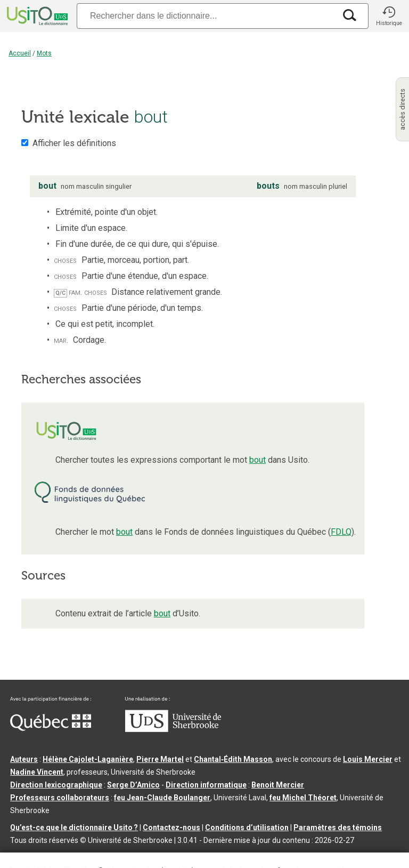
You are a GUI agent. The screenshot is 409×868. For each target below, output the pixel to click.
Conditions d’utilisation (247, 827)
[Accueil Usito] (36, 16)
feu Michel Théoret (303, 798)
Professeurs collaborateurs (60, 798)
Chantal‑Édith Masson (233, 759)
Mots (44, 53)
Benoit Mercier (278, 785)
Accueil (20, 53)
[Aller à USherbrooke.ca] (173, 729)
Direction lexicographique (56, 785)
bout (257, 460)
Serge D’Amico (133, 785)
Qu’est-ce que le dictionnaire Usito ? (74, 827)
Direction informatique (206, 785)
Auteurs (24, 759)
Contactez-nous (171, 827)
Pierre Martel (160, 759)
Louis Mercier (368, 759)
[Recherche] (206, 16)
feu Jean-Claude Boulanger (162, 798)
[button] (389, 16)
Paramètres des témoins (338, 827)
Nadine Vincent (37, 772)
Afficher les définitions (74, 143)
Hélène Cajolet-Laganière (88, 759)
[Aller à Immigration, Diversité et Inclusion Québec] (51, 728)
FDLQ (341, 532)
